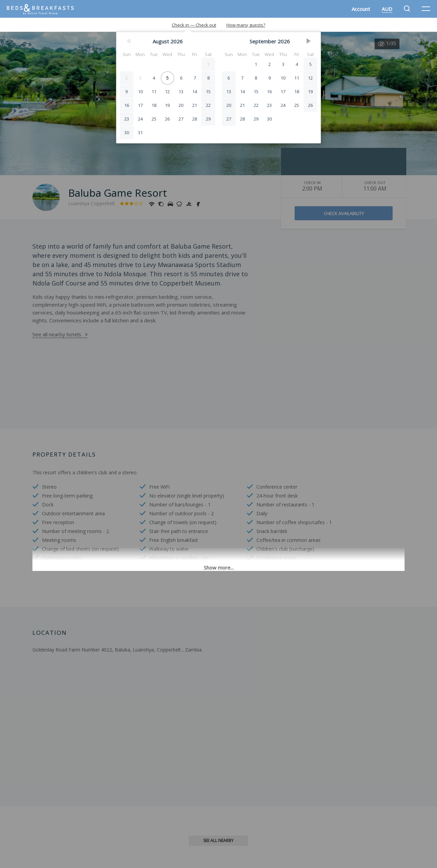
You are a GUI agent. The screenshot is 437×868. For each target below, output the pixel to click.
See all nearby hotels (57, 334)
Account (361, 9)
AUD (387, 9)
